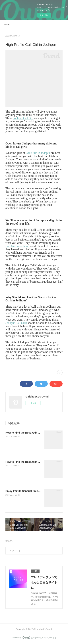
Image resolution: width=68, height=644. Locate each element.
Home (7, 24)
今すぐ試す (44, 15)
